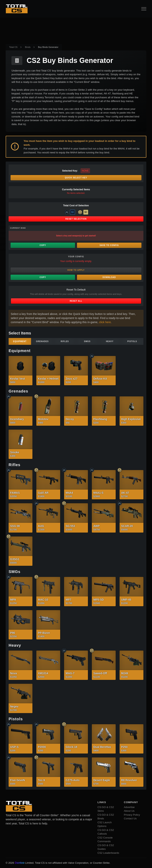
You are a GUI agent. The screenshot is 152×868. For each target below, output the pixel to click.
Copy (43, 245)
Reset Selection (76, 219)
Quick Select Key (76, 178)
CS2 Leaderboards (108, 853)
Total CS (13, 47)
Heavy (110, 341)
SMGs (87, 341)
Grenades (42, 341)
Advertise (129, 807)
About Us (129, 811)
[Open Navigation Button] (144, 9)
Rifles (65, 341)
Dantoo (20, 863)
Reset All (76, 301)
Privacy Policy (132, 815)
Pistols (132, 341)
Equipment (20, 341)
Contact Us (130, 818)
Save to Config (109, 245)
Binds (28, 47)
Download (109, 277)
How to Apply (76, 270)
